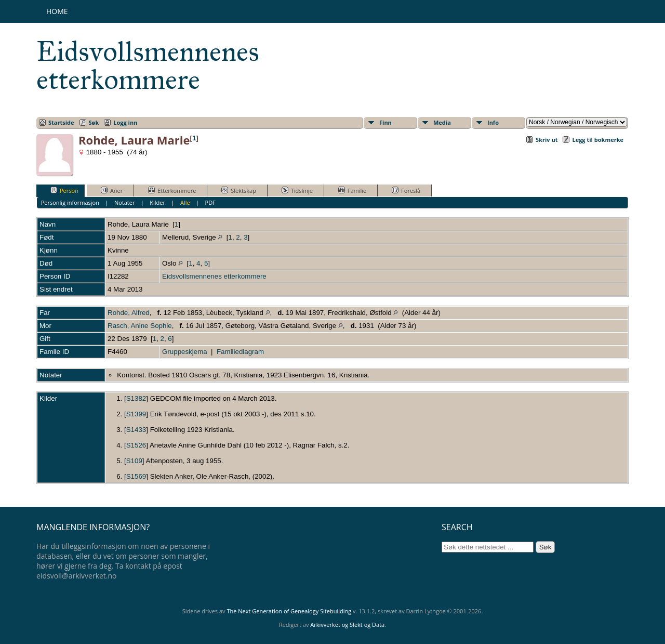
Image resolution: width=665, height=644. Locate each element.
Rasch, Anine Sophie (140, 326)
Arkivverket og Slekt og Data (347, 625)
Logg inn (125, 122)
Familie (352, 190)
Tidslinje (297, 190)
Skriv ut (547, 140)
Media (442, 122)
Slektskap (239, 190)
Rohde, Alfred (129, 313)
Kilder (157, 202)
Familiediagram (240, 352)
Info (493, 122)
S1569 (136, 476)
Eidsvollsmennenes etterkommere (148, 65)
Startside (61, 122)
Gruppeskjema (185, 352)
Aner (112, 190)
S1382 (136, 398)
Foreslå (406, 190)
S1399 (136, 414)
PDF (210, 202)
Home (57, 11)
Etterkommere (172, 190)
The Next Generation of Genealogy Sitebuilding (289, 611)
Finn (385, 122)
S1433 (136, 430)
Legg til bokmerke (598, 140)
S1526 (136, 445)
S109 (134, 461)
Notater (125, 202)
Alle (185, 202)
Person (64, 190)
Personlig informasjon (70, 202)
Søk (94, 122)
